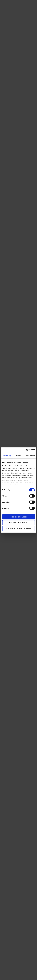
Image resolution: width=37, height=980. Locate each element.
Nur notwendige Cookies (18, 529)
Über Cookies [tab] (30, 456)
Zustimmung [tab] (7, 456)
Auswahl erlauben (18, 523)
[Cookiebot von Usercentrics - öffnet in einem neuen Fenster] (26, 450)
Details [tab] (18, 456)
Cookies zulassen (18, 517)
